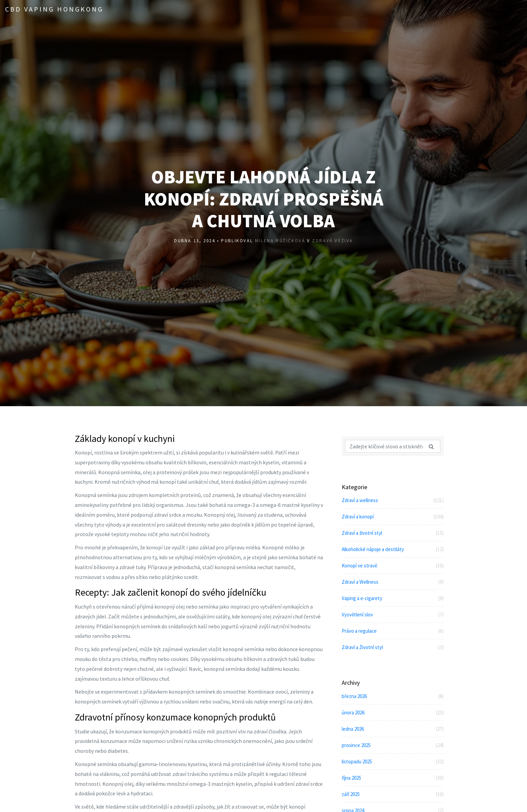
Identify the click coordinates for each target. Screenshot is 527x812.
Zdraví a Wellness (393, 582)
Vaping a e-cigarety (393, 598)
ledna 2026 (393, 729)
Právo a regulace (393, 631)
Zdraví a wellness (393, 500)
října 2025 (393, 778)
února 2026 (393, 712)
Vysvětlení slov (393, 615)
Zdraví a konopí (393, 517)
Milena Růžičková (280, 242)
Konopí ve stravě (393, 566)
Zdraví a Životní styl (393, 647)
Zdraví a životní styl (393, 533)
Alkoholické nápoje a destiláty (393, 549)
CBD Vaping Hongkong (54, 9)
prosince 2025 (393, 745)
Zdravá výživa (333, 242)
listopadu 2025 (393, 761)
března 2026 (393, 696)
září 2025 (393, 794)
